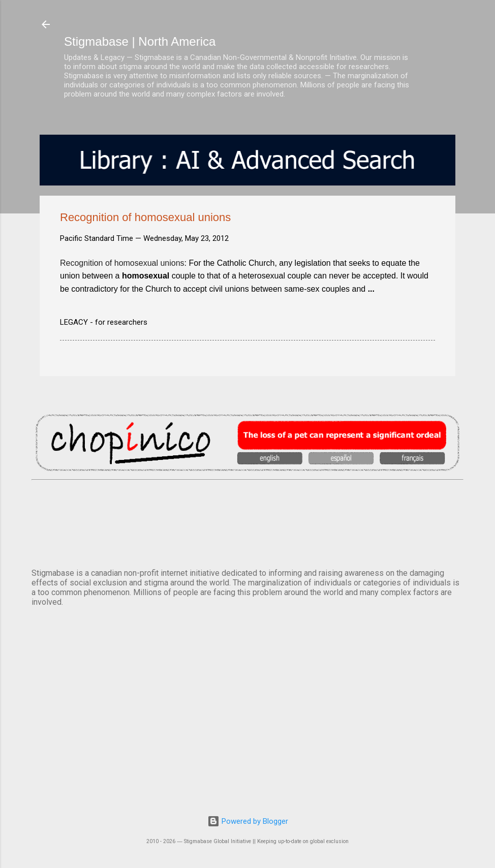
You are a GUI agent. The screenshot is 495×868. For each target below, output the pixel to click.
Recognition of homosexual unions (122, 263)
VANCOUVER (247, 522)
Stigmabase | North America (140, 41)
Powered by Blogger (248, 821)
